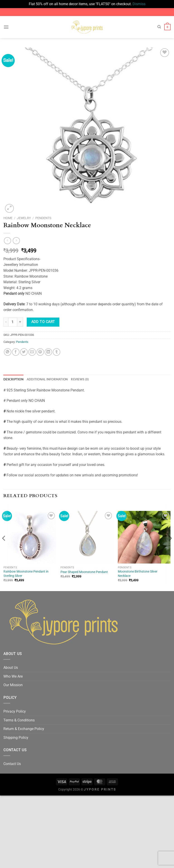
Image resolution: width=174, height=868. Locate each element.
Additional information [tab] (47, 379)
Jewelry (24, 218)
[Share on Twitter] (24, 352)
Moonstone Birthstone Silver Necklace (138, 574)
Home (8, 218)
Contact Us (12, 764)
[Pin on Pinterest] (40, 352)
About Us (11, 668)
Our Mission (13, 685)
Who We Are (13, 676)
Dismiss (139, 4)
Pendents (43, 218)
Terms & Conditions (19, 720)
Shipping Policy (16, 738)
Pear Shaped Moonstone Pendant (84, 572)
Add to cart (43, 322)
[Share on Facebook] (16, 352)
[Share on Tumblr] (57, 352)
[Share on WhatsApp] (8, 352)
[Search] (159, 27)
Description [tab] (13, 379)
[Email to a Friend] (32, 352)
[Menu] (6, 27)
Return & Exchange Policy (24, 729)
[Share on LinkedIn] (48, 352)
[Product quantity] (13, 322)
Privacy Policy (15, 711)
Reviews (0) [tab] (80, 379)
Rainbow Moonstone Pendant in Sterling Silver (26, 574)
